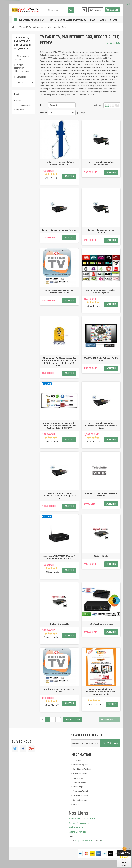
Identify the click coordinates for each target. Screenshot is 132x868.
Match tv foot (108, 20)
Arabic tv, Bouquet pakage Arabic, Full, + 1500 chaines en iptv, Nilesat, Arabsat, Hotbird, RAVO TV (59, 426)
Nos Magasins (79, 782)
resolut (19, 168)
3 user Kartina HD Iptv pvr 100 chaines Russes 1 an (59, 291)
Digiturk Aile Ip (101, 556)
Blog (93, 20)
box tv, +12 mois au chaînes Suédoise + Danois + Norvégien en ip (59, 496)
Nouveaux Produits (81, 791)
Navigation (15, 20)
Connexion (96, 10)
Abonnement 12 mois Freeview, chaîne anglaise (101, 291)
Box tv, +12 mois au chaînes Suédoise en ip (101, 163)
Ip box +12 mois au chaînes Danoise (59, 230)
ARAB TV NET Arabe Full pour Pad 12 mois (101, 359)
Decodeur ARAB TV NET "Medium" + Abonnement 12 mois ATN (59, 557)
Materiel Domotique (77, 832)
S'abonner (110, 743)
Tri (41, 105)
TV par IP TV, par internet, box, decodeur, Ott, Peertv (22, 118)
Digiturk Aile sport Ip (59, 624)
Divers (20, 84)
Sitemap (77, 804)
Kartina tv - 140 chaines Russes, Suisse (59, 691)
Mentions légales (81, 765)
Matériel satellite (76, 827)
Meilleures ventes (81, 796)
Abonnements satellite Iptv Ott (82, 819)
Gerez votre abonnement (30, 20)
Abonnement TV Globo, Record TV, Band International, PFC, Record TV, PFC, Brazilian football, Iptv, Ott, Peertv (59, 362)
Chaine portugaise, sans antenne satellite (101, 495)
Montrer (43, 113)
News (19, 142)
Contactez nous (80, 800)
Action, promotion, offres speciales (22, 69)
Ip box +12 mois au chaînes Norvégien (101, 231)
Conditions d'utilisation (83, 769)
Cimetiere (21, 78)
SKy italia (20, 151)
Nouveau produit (23, 147)
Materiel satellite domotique (68, 20)
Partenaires (78, 778)
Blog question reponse (79, 823)
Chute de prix (79, 787)
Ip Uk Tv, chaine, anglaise (101, 624)
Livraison (77, 760)
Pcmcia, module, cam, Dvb (20, 104)
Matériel (21, 95)
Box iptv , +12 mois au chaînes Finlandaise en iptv (59, 163)
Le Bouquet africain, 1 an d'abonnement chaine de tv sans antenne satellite (101, 692)
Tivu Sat (19, 164)
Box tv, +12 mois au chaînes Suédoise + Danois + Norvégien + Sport (101, 426)
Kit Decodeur (23, 90)
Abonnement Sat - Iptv (22, 59)
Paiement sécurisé (81, 774)
